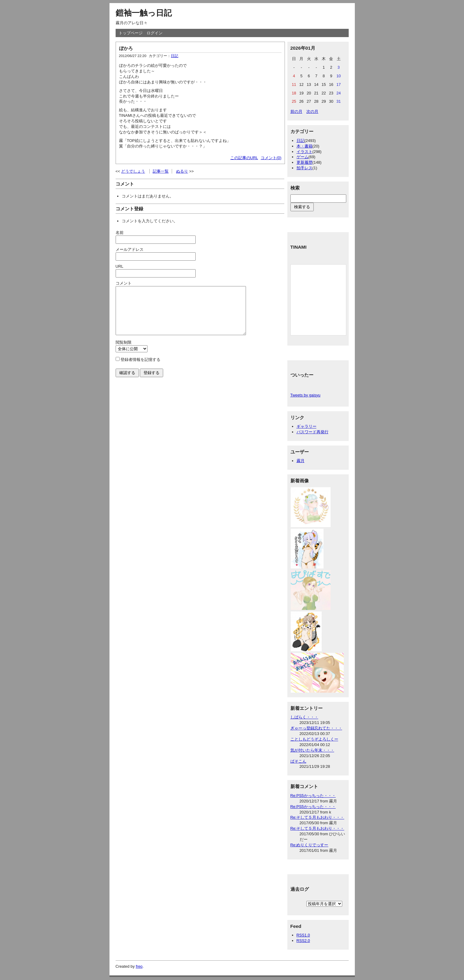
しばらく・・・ (304, 717)
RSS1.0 (303, 935)
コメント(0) (271, 158)
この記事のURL (244, 158)
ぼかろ (126, 48)
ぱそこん (298, 761)
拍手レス (305, 168)
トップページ (131, 33)
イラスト (305, 152)
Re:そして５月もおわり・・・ (317, 817)
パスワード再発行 (313, 432)
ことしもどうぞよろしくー (314, 739)
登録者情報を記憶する (140, 369)
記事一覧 (161, 171)
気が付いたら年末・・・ (312, 750)
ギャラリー (307, 426)
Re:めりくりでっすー (309, 845)
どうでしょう (133, 171)
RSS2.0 (303, 941)
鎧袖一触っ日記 (144, 13)
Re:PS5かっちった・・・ (313, 796)
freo (139, 966)
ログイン (155, 33)
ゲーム (303, 157)
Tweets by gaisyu (305, 395)
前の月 (296, 111)
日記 (174, 56)
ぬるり (182, 171)
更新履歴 (305, 162)
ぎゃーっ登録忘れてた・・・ (316, 728)
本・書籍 (305, 146)
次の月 (312, 111)
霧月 (301, 461)
